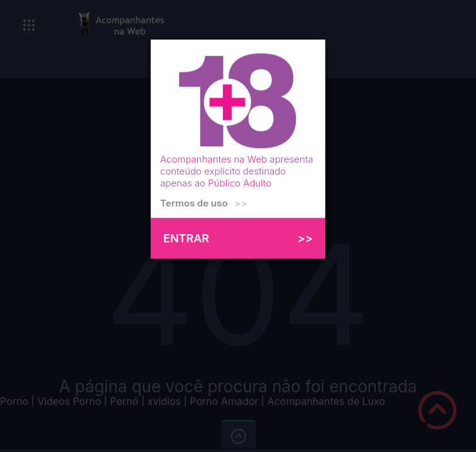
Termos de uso (204, 203)
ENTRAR (238, 238)
